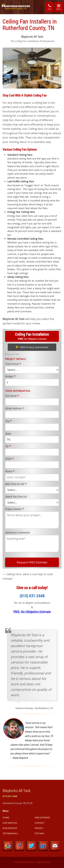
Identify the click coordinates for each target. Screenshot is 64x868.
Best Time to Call (16, 484)
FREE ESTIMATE (42, 818)
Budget (10, 377)
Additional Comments (17, 533)
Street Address (15, 409)
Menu (60, 7)
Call (49, 7)
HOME (6, 818)
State (8, 434)
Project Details (14, 509)
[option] (32, 68)
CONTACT (40, 823)
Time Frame (13, 364)
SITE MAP (39, 833)
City (8, 421)
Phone (10, 472)
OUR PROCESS (10, 828)
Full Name (12, 396)
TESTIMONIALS (10, 833)
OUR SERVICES (10, 823)
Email (9, 459)
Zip (8, 446)
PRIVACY (39, 828)
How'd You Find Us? (16, 497)
